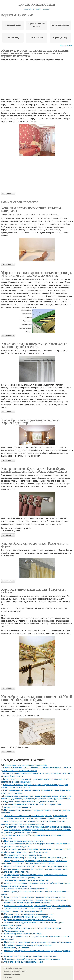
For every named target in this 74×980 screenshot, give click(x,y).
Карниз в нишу (13, 38)
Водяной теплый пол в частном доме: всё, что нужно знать (30, 920)
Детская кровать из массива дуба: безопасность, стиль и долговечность (36, 869)
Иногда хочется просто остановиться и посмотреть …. (28, 917)
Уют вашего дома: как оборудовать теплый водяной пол (29, 914)
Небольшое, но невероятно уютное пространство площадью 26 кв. (32, 804)
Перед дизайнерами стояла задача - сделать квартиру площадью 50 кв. (36, 866)
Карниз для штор (60, 38)
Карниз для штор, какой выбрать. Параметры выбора (33, 591)
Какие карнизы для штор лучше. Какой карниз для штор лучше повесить (34, 345)
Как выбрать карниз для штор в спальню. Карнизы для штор (30, 421)
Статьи (46, 9)
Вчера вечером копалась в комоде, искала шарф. (25, 765)
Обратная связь (8, 977)
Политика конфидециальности (12, 974)
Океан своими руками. (14, 931)
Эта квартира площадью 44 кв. (18, 807)
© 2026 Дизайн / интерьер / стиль (13, 968)
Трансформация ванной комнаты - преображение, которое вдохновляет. (36, 900)
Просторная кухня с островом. (18, 948)
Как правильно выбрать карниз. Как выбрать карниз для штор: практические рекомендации (34, 470)
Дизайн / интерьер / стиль (37, 5)
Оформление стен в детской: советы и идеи (24, 962)
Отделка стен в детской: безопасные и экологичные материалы (32, 959)
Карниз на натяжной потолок (37, 25)
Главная (27, 9)
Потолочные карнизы (60, 25)
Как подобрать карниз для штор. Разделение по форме (35, 545)
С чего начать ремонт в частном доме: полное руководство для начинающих (38, 906)
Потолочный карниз (13, 25)
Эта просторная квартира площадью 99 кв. (23, 855)
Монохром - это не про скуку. (17, 872)
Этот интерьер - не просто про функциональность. (26, 880)
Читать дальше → (8, 194)
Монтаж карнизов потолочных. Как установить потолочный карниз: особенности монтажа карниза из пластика (35, 53)
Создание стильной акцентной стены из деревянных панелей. (30, 802)
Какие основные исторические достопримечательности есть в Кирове (35, 897)
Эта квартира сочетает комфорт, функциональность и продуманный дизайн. (38, 827)
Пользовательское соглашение (18, 971)
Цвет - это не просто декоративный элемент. (24, 841)
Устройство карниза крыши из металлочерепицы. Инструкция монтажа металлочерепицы (36, 274)
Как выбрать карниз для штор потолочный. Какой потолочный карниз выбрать (37, 698)
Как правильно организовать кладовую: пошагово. (26, 889)
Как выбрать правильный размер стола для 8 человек (28, 945)
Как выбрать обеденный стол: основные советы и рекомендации (33, 928)
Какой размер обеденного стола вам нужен (23, 934)
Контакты (6, 971)
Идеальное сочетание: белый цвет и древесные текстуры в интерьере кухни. (38, 942)
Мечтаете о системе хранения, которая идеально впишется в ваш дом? (36, 858)
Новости (37, 9)
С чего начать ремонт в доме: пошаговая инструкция (27, 903)
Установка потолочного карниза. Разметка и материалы (32, 209)
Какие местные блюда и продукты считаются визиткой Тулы (30, 956)
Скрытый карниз (37, 38)
